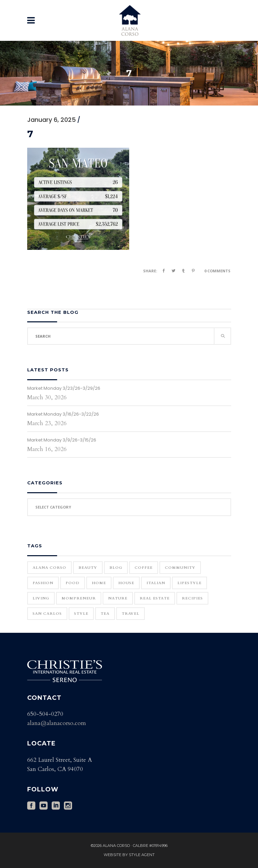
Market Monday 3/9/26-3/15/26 (62, 440)
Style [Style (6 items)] (81, 614)
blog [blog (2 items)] (116, 568)
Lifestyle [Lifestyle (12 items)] (190, 583)
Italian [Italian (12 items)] (156, 583)
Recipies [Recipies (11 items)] (192, 598)
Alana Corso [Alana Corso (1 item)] (49, 568)
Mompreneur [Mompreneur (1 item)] (79, 598)
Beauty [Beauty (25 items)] (88, 568)
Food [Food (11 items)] (73, 583)
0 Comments (217, 271)
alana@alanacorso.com (57, 723)
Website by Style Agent (129, 855)
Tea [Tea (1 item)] (105, 614)
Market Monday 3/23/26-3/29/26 (64, 388)
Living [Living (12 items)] (41, 598)
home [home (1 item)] (99, 583)
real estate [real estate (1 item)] (155, 598)
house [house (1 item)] (126, 583)
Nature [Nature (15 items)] (118, 598)
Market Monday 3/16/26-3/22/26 (63, 414)
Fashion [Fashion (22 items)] (43, 583)
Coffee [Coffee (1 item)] (144, 568)
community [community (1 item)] (180, 568)
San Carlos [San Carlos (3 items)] (47, 614)
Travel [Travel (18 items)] (131, 614)
